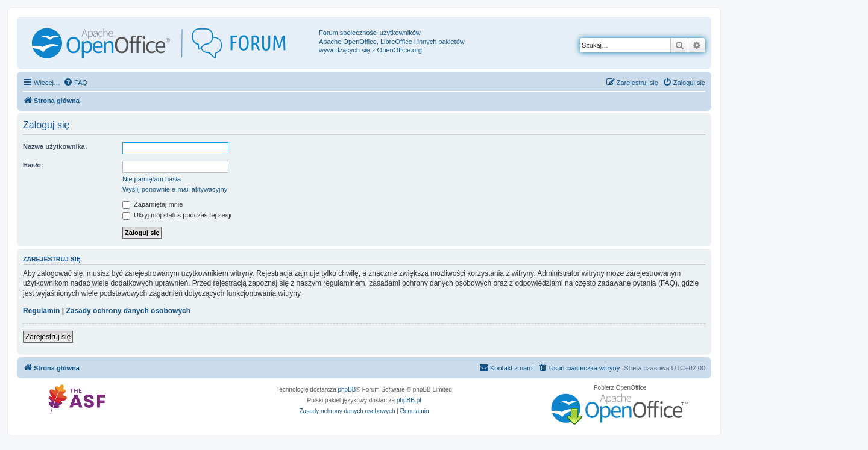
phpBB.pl (409, 400)
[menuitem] (75, 83)
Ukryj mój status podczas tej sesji (177, 215)
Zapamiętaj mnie (153, 204)
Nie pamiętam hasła (152, 179)
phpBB (347, 389)
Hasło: (33, 165)
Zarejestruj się (48, 337)
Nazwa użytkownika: (55, 146)
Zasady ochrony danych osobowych (128, 311)
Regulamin (41, 311)
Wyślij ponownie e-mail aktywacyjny (175, 189)
